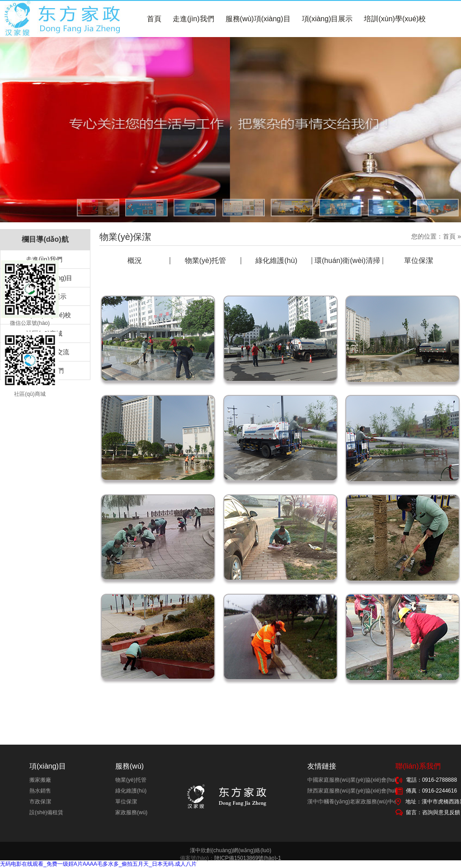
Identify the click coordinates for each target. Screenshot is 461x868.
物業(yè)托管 (206, 261)
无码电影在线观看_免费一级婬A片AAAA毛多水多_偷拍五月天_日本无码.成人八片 (98, 864)
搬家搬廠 (40, 780)
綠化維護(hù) (276, 261)
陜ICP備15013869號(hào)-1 (248, 858)
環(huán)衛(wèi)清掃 (347, 261)
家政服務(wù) (131, 812)
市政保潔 (40, 802)
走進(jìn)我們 (193, 19)
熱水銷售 (40, 791)
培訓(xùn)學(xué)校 (395, 19)
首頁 (154, 19)
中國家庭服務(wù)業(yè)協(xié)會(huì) (353, 780)
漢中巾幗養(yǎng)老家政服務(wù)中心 (353, 802)
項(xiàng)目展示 (327, 19)
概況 (135, 261)
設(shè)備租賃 (46, 812)
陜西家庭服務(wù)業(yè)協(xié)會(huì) (353, 791)
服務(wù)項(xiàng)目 (258, 19)
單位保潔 (419, 261)
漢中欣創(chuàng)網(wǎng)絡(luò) (230, 850)
